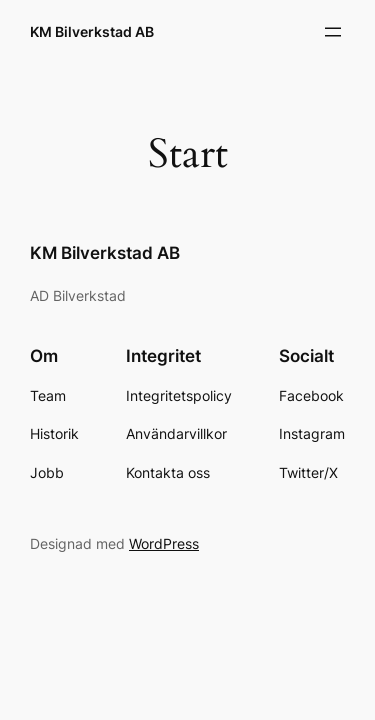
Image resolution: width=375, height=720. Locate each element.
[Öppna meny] (333, 32)
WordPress (164, 543)
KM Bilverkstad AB (92, 31)
